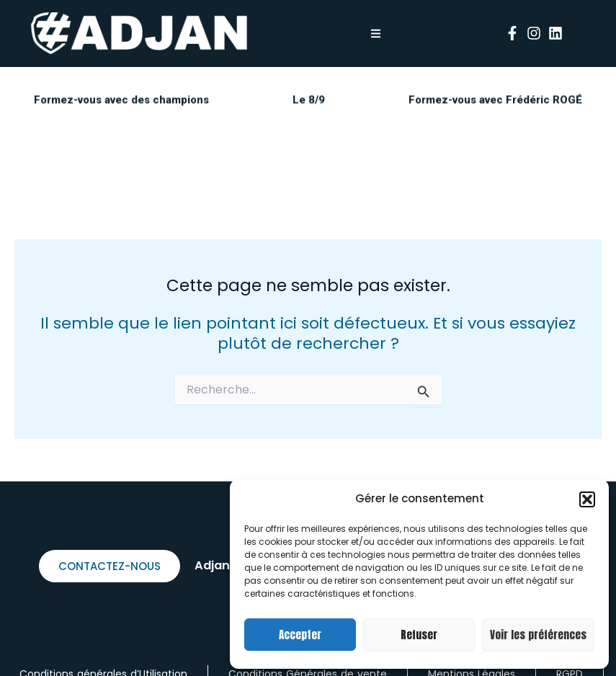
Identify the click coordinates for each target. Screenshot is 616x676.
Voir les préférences (538, 635)
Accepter (300, 635)
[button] (587, 499)
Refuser (419, 635)
